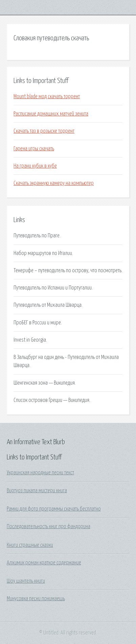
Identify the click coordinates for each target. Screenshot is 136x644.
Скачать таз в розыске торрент (44, 131)
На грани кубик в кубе (35, 166)
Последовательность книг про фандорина (49, 527)
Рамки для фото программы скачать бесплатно (54, 509)
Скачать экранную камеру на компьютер (54, 183)
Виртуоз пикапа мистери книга (37, 491)
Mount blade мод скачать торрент (47, 96)
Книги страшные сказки (30, 545)
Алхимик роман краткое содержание (44, 563)
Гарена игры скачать (34, 149)
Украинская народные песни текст (40, 473)
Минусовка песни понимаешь (36, 599)
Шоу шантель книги (26, 581)
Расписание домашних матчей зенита (51, 114)
